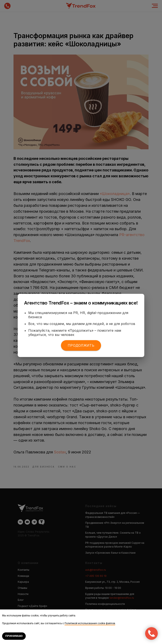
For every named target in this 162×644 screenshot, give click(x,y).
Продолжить (81, 345)
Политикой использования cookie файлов (90, 623)
